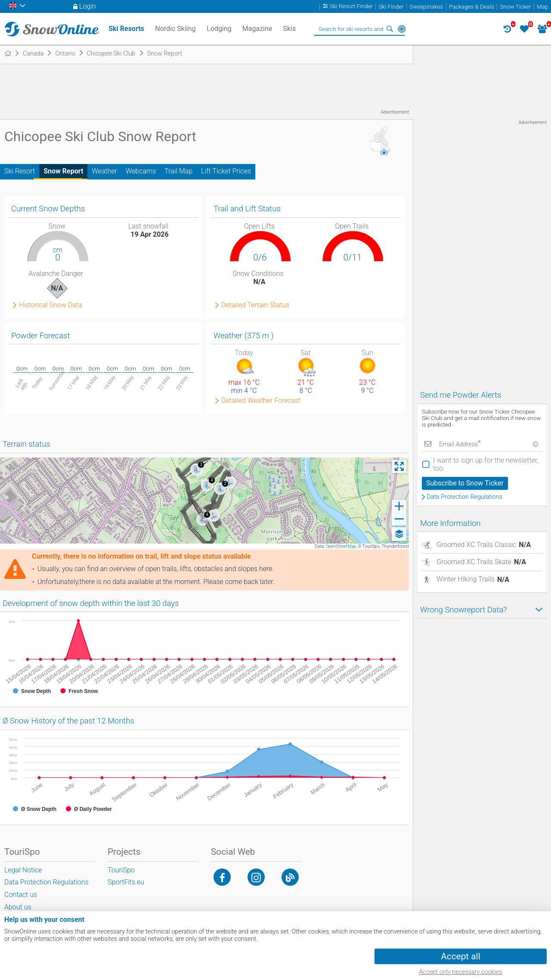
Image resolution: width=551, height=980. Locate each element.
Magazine (257, 29)
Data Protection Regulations (464, 497)
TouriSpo (121, 870)
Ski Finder (391, 7)
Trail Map (178, 171)
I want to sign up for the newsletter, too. (486, 464)
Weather (104, 171)
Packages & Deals (472, 7)
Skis (290, 29)
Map (542, 7)
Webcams (141, 171)
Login (88, 6)
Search (390, 29)
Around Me (402, 29)
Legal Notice (23, 870)
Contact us (21, 895)
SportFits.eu (126, 882)
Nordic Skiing (175, 29)
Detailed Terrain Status (255, 305)
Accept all (460, 956)
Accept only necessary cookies (460, 972)
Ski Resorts (126, 29)
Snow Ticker (516, 7)
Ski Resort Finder (351, 7)
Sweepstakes (426, 7)
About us (18, 907)
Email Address (460, 444)
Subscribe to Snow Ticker (465, 483)
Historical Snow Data (50, 305)
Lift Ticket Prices (226, 171)
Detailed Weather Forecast (261, 401)
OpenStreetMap (341, 546)
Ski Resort (20, 171)
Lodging (219, 29)
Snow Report (63, 171)
